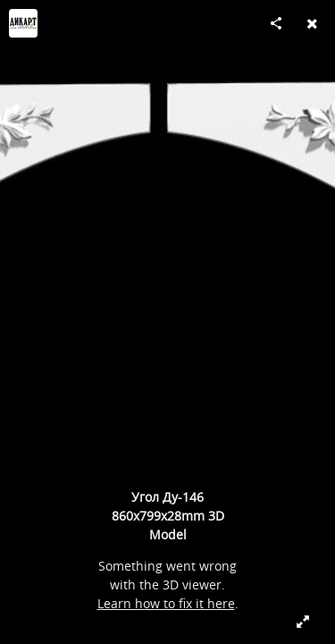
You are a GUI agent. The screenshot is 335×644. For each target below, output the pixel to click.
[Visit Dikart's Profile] (23, 23)
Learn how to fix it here (166, 603)
